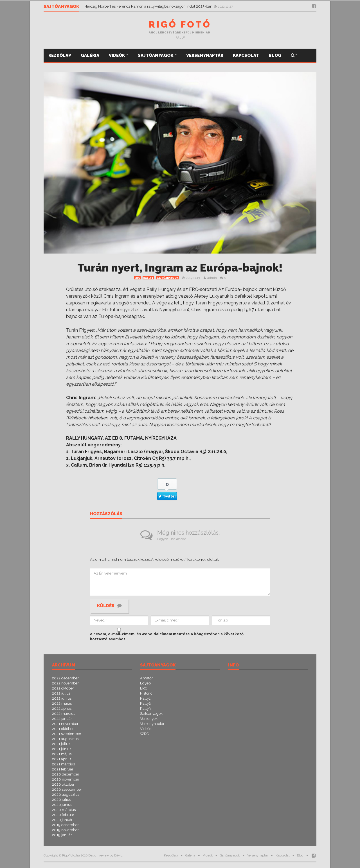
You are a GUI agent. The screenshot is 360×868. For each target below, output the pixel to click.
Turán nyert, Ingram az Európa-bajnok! (180, 268)
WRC (144, 734)
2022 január (62, 719)
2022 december (65, 678)
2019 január (62, 835)
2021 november (65, 724)
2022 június (62, 698)
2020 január (62, 820)
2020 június (62, 805)
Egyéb (145, 683)
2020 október (63, 784)
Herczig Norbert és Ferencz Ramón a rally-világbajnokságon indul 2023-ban (149, 6)
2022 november (65, 683)
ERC (137, 278)
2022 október (63, 688)
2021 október (63, 729)
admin (212, 278)
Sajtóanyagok (156, 55)
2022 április (62, 708)
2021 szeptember (67, 734)
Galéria (90, 55)
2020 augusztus (66, 794)
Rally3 (145, 708)
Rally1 (148, 278)
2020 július (61, 800)
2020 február (63, 815)
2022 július (61, 693)
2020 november (66, 779)
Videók (117, 55)
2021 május (62, 754)
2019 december (65, 825)
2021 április (62, 759)
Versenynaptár (205, 55)
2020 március (64, 810)
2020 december (66, 774)
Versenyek (149, 719)
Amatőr (147, 678)
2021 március (63, 764)
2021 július (61, 744)
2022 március (64, 714)
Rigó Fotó (180, 24)
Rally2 (145, 703)
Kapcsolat (246, 55)
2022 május (62, 703)
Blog (275, 55)
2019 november (65, 830)
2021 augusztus (65, 739)
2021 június (62, 749)
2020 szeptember (67, 789)
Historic (146, 693)
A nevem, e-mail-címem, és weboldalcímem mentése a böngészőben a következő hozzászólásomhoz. (167, 637)
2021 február (63, 769)
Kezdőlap (60, 55)
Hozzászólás (106, 514)
